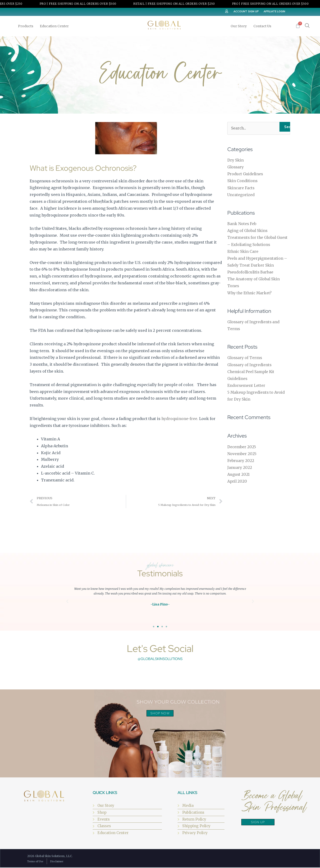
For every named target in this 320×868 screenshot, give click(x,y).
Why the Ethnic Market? (250, 292)
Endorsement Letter (246, 383)
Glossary (236, 167)
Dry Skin (236, 160)
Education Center (55, 26)
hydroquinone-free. (180, 419)
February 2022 (241, 458)
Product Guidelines (246, 174)
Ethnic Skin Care (243, 251)
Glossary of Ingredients (250, 363)
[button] (67, 602)
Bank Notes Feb (242, 223)
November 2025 (242, 452)
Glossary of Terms (245, 356)
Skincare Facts (241, 188)
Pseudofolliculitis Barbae (251, 271)
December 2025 (242, 445)
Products (27, 26)
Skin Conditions (243, 181)
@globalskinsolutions (160, 659)
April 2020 (238, 479)
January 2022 (240, 465)
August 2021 (239, 472)
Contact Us (262, 26)
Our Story (240, 26)
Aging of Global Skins (248, 230)
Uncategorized (241, 194)
